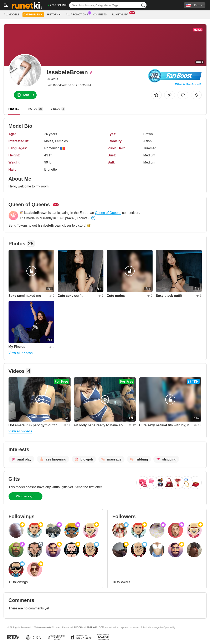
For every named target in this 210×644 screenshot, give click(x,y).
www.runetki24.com (49, 627)
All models (12, 15)
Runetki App (121, 14)
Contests (100, 15)
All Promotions (78, 14)
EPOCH (78, 627)
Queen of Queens (108, 213)
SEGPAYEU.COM (95, 627)
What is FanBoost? (188, 84)
